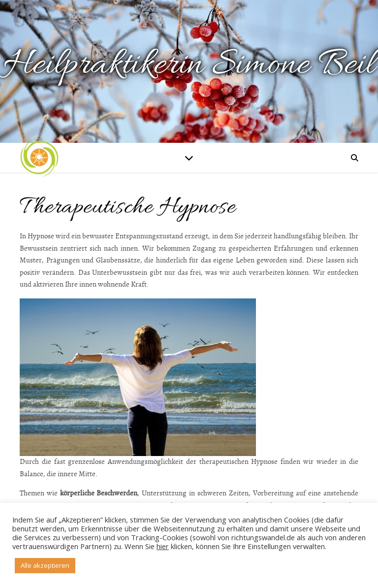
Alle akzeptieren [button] (45, 565)
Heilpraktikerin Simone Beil (189, 65)
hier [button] (163, 546)
